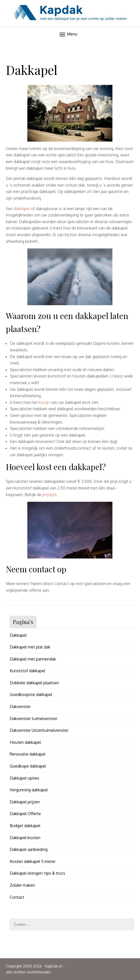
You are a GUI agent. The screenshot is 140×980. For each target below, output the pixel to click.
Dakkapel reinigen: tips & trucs (37, 873)
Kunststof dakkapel (27, 671)
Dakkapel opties (25, 778)
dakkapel (22, 209)
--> (70, 37)
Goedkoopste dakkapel (31, 694)
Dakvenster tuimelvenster (33, 719)
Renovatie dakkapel (28, 754)
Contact (17, 897)
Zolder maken (22, 885)
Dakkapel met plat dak (30, 647)
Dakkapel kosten (25, 838)
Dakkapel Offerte (25, 814)
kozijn (44, 402)
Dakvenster (20, 706)
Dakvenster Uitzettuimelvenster (39, 730)
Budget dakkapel (25, 826)
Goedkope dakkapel (28, 766)
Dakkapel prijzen (25, 802)
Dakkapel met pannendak (33, 659)
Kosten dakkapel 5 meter (33, 861)
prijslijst (50, 495)
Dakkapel (18, 635)
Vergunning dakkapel (29, 790)
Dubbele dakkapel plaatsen (34, 683)
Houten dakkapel (25, 742)
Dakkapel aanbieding (29, 849)
